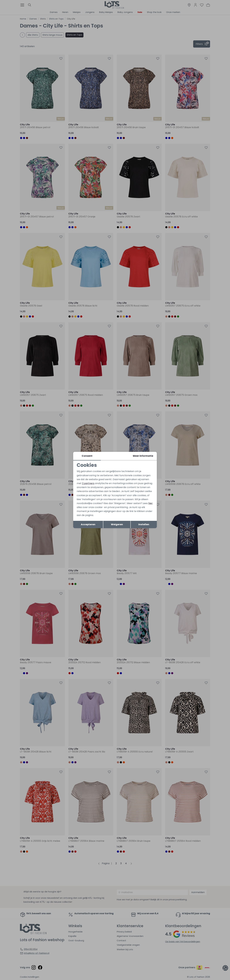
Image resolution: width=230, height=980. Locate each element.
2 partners (88, 483)
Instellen (144, 524)
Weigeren (117, 524)
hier (150, 503)
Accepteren (88, 524)
